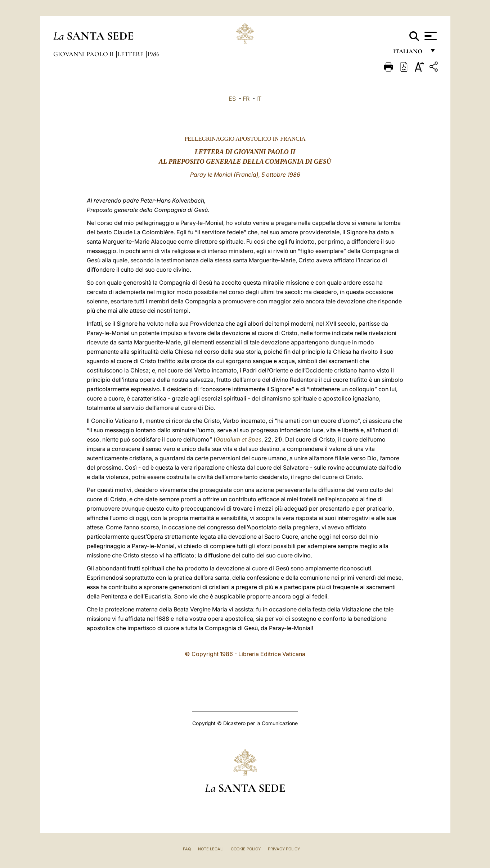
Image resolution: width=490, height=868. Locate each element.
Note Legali (211, 849)
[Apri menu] (430, 36)
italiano (409, 53)
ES (232, 99)
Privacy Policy (284, 849)
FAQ (187, 849)
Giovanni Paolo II (84, 54)
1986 (153, 54)
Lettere (131, 54)
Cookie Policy (246, 849)
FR (246, 99)
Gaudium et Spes (239, 439)
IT (259, 99)
